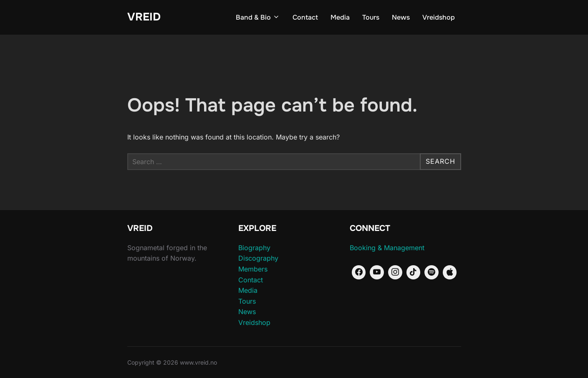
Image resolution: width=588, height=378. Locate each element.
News (401, 17)
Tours (371, 17)
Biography (254, 248)
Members (253, 269)
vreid (144, 17)
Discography (258, 258)
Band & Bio (258, 17)
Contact (305, 17)
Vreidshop (439, 17)
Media (340, 17)
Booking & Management (387, 248)
